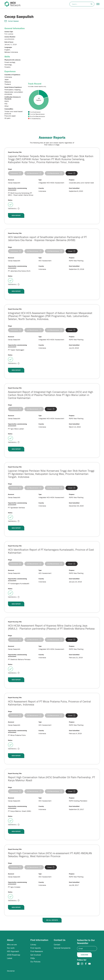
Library (33, 945)
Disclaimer (11, 971)
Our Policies (35, 962)
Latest (10, 958)
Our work (11, 948)
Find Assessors (37, 951)
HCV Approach (13, 951)
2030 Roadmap (14, 955)
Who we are (12, 945)
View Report (16, 215)
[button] (98, 4)
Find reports (35, 948)
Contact (57, 945)
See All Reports (52, 920)
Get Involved (36, 955)
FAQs (33, 958)
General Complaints (62, 948)
